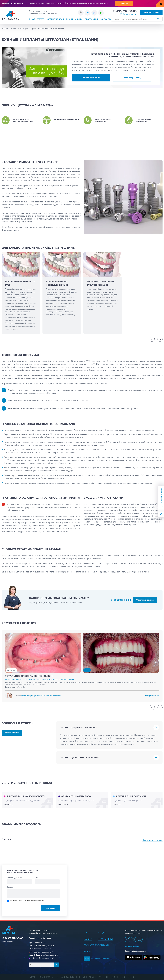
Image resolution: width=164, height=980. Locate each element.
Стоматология (56, 19)
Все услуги (24, 29)
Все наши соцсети (132, 946)
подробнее (8, 805)
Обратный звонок (145, 600)
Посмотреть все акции (152, 840)
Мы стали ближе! (12, 4)
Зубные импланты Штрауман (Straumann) (59, 680)
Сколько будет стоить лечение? (80, 757)
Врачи (69, 19)
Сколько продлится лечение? (78, 727)
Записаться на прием (91, 78)
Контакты (106, 19)
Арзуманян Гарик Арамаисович (32, 696)
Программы (91, 19)
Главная (5, 29)
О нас (32, 19)
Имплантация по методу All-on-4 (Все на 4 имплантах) (24, 680)
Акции (79, 19)
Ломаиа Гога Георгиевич (52, 696)
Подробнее (124, 3)
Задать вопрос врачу (132, 78)
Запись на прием (151, 12)
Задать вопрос (12, 733)
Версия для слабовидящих (98, 959)
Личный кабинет (130, 14)
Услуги (41, 19)
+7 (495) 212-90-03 (124, 11)
